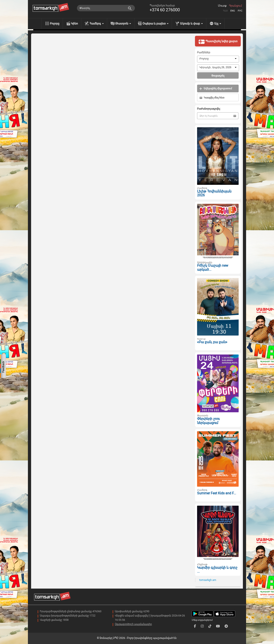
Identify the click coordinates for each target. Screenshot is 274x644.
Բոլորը (55, 23)
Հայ (225, 11)
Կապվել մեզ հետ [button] (212, 98)
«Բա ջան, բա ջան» (212, 342)
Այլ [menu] (218, 23)
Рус (240, 11)
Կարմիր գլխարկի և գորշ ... (217, 570)
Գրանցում (235, 6)
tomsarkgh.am (208, 580)
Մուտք (222, 6)
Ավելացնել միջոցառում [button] (216, 89)
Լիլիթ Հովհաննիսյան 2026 (214, 193)
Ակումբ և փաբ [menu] (191, 23)
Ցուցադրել (218, 76)
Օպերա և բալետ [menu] (156, 23)
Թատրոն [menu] (123, 23)
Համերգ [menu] (97, 23)
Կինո (74, 23)
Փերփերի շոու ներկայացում (208, 421)
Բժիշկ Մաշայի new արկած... (213, 268)
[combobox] (218, 59)
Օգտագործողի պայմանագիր (133, 624)
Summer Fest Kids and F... (217, 493)
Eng (233, 11)
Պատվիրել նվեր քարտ (218, 42)
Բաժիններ (204, 52)
